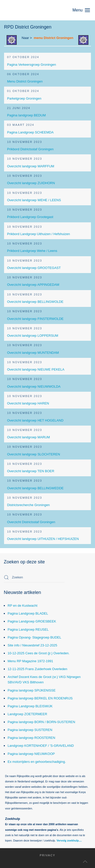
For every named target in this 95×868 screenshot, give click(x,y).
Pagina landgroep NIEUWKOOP (31, 754)
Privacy (44, 855)
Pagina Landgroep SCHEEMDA (30, 132)
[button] (84, 10)
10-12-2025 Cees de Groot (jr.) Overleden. (39, 653)
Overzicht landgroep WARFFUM (31, 166)
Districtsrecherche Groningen (28, 505)
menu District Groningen (53, 38)
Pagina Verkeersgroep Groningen (32, 65)
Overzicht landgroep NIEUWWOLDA (34, 386)
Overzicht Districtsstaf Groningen (31, 522)
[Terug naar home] (28, 10)
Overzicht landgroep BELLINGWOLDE (35, 302)
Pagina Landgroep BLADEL (28, 613)
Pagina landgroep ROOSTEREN (31, 738)
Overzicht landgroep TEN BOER (31, 471)
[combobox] (34, 577)
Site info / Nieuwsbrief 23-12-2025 (32, 645)
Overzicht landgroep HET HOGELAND (35, 420)
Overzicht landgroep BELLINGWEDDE (35, 488)
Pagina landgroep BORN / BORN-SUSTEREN (41, 722)
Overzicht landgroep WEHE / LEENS (34, 200)
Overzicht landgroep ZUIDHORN (31, 183)
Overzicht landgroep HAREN (28, 403)
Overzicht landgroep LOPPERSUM (33, 336)
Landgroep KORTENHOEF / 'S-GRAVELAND (41, 746)
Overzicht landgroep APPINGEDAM (33, 285)
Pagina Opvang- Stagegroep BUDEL (34, 637)
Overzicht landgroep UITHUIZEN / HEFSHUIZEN (43, 539)
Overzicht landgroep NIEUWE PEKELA (36, 369)
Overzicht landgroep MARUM (29, 437)
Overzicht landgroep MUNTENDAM (33, 353)
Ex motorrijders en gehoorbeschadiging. (37, 762)
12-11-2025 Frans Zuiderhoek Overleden (37, 669)
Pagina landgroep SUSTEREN (30, 730)
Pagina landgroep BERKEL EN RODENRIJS (40, 698)
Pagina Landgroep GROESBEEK (32, 621)
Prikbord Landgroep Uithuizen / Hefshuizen (39, 234)
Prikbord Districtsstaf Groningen (30, 149)
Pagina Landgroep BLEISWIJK (30, 706)
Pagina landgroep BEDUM (26, 115)
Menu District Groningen (25, 81)
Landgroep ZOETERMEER (27, 714)
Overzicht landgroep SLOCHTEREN (34, 454)
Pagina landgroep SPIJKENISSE (32, 690)
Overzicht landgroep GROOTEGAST (34, 268)
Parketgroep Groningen (24, 98)
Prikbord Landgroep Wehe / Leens (32, 251)
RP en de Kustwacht (23, 606)
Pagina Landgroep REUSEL (28, 629)
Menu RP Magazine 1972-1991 (30, 661)
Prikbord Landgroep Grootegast (30, 217)
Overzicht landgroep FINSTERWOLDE (35, 319)
